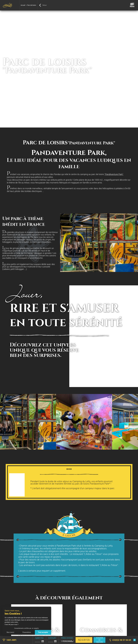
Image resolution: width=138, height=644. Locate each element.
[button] (3, 641)
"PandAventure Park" (114, 174)
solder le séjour (99, 640)
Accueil (23, 5)
